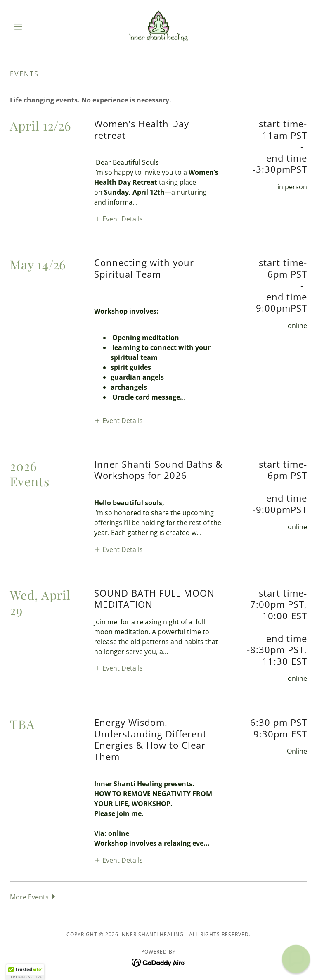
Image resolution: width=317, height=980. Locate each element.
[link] (158, 26)
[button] (32, 26)
